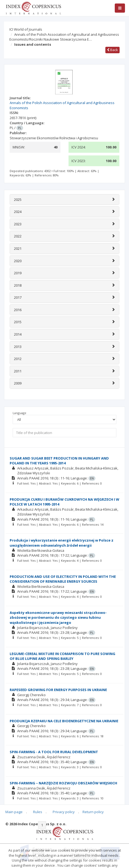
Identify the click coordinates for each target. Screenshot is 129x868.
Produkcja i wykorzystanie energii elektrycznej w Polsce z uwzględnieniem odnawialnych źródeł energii (62, 543)
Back (112, 50)
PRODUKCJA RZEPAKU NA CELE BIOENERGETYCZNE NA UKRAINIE (64, 721)
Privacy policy (64, 812)
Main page (14, 812)
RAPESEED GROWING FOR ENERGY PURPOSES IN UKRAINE (58, 690)
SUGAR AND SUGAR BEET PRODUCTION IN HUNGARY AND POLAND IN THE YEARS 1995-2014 (59, 461)
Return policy (93, 812)
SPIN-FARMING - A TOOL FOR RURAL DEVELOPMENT (54, 752)
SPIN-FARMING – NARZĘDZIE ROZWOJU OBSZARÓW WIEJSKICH (63, 783)
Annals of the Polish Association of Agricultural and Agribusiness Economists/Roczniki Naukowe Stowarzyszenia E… (64, 37)
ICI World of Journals (26, 29)
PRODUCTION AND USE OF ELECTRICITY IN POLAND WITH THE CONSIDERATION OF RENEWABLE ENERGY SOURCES (63, 579)
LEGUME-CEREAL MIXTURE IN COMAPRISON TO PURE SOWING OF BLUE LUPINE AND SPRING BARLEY (62, 656)
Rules (38, 812)
